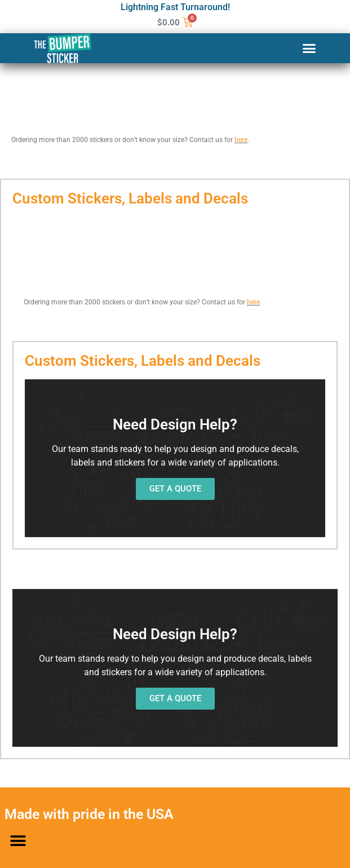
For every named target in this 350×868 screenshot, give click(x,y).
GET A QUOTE (175, 489)
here (241, 140)
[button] (309, 48)
